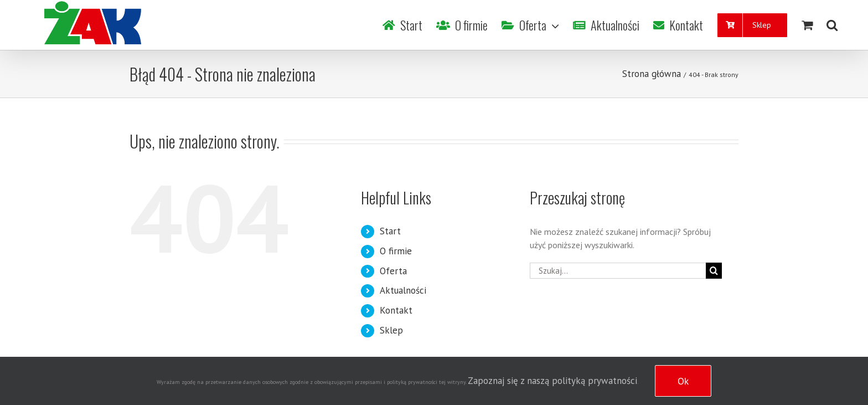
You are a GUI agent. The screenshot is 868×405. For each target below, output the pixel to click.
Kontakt (396, 310)
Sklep (391, 330)
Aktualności (403, 290)
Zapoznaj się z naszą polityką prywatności (552, 381)
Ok (683, 381)
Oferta (393, 271)
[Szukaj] (832, 25)
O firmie (396, 251)
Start (390, 231)
